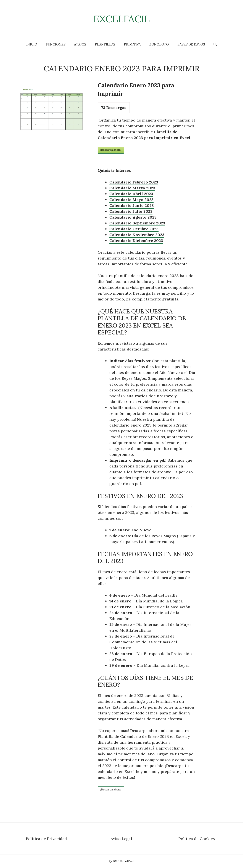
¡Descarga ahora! (111, 150)
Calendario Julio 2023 (131, 211)
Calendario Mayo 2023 (131, 200)
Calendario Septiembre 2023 (137, 223)
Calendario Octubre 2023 (134, 229)
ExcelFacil (121, 19)
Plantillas (105, 44)
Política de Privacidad (46, 839)
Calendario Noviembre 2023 (137, 235)
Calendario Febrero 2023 (134, 182)
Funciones (56, 44)
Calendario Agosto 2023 (133, 217)
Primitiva (132, 44)
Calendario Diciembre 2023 (136, 241)
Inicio (32, 44)
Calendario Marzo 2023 (132, 188)
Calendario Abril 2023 (131, 194)
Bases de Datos (191, 44)
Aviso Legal (121, 839)
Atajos (80, 44)
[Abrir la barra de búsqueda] (215, 44)
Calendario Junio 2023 (132, 205)
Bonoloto (159, 44)
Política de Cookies (197, 839)
